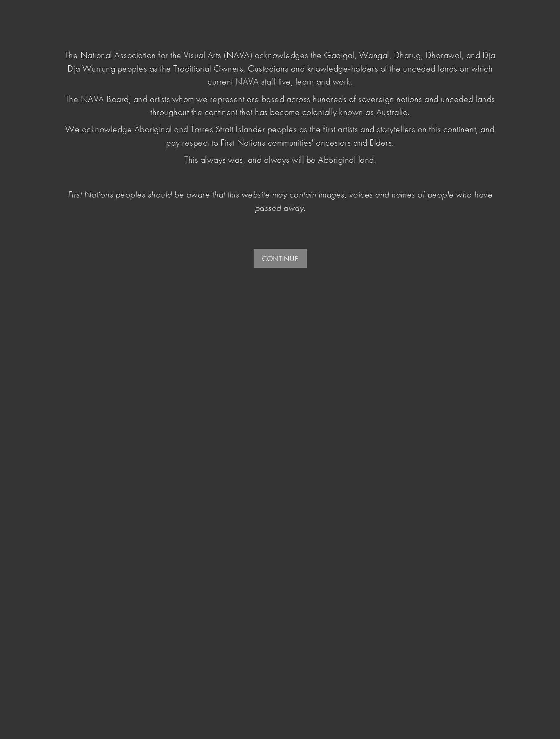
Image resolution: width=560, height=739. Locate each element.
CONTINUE (280, 258)
